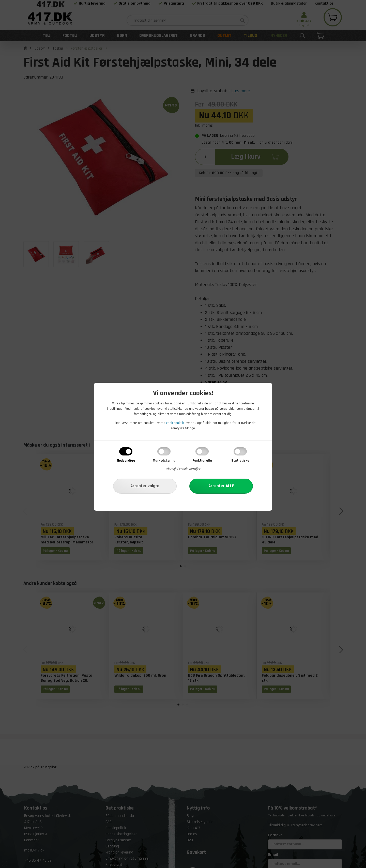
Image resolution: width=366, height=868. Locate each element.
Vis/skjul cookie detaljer (183, 469)
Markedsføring (164, 461)
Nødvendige (126, 461)
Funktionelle (202, 461)
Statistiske (240, 461)
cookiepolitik (175, 423)
